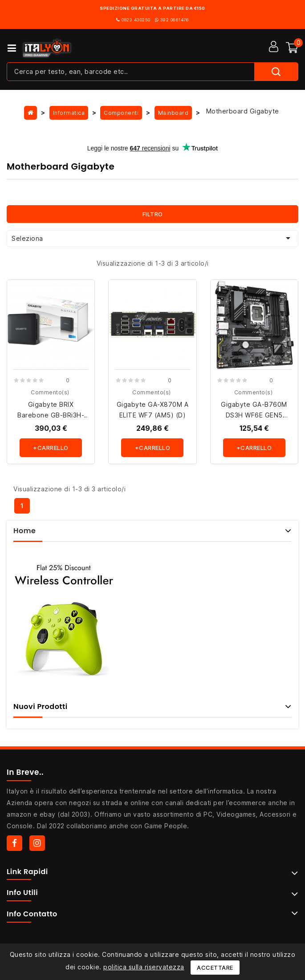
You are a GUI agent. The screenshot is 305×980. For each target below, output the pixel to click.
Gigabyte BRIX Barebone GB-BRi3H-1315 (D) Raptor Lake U (51, 415)
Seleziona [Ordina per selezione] (152, 238)
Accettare (215, 968)
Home (24, 531)
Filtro (153, 214)
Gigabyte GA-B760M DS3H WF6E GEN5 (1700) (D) (254, 415)
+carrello (51, 448)
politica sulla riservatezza (144, 967)
